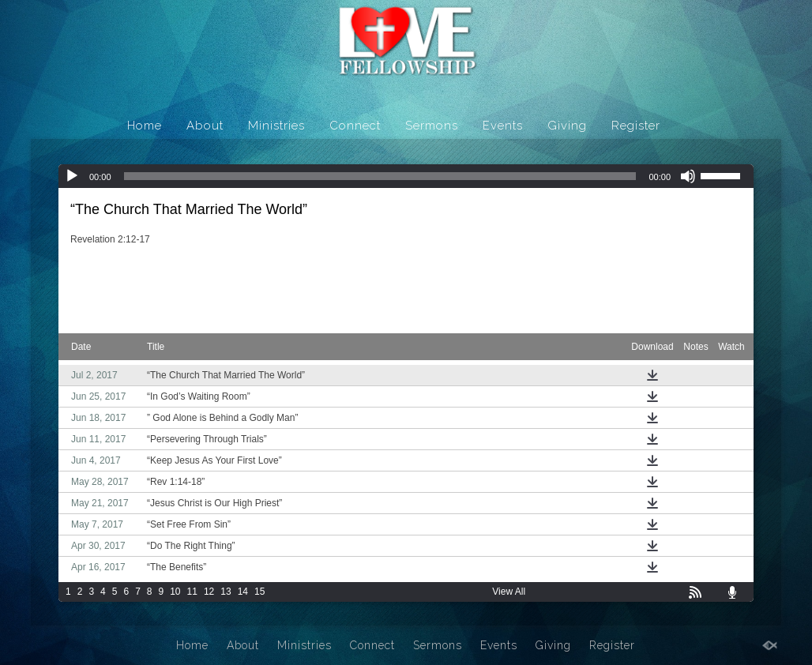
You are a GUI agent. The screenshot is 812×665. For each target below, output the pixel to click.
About (205, 126)
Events (503, 126)
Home (145, 126)
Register (636, 126)
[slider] (380, 176)
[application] (406, 176)
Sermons (432, 126)
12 (209, 592)
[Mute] (688, 176)
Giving (567, 126)
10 (175, 592)
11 (192, 592)
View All (509, 592)
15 (259, 592)
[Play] (72, 176)
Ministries (276, 126)
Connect (355, 126)
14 (243, 592)
